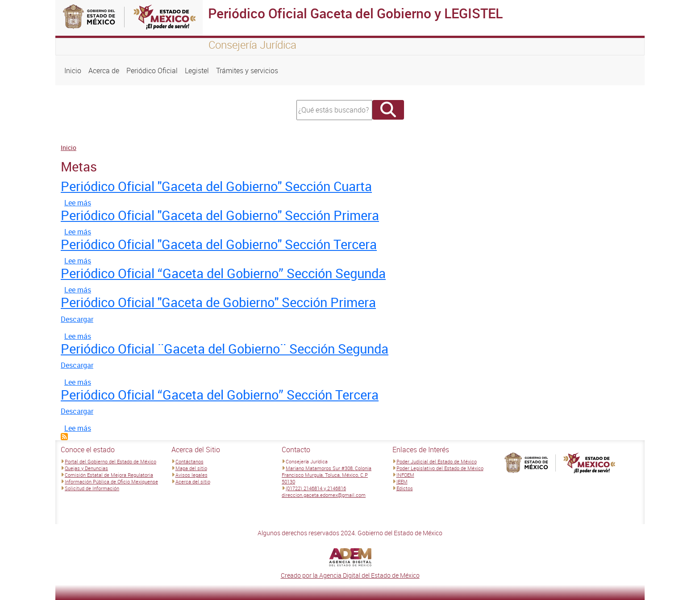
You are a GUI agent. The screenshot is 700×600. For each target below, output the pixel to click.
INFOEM (405, 475)
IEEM (402, 481)
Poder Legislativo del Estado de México (440, 468)
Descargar (77, 319)
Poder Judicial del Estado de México (437, 461)
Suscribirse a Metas (64, 437)
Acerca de (104, 71)
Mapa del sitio (191, 468)
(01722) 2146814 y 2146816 (316, 488)
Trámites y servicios (247, 71)
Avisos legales (192, 475)
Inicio (73, 71)
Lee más (78, 203)
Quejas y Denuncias (86, 468)
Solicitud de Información (92, 488)
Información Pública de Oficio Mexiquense (111, 481)
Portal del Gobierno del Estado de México (110, 461)
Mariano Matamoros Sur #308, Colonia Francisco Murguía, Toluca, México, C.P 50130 (327, 475)
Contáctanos (190, 461)
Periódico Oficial (152, 71)
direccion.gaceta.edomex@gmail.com (324, 495)
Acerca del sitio (193, 481)
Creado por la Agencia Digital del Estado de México (350, 575)
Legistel (197, 71)
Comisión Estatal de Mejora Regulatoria (109, 475)
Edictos (405, 488)
